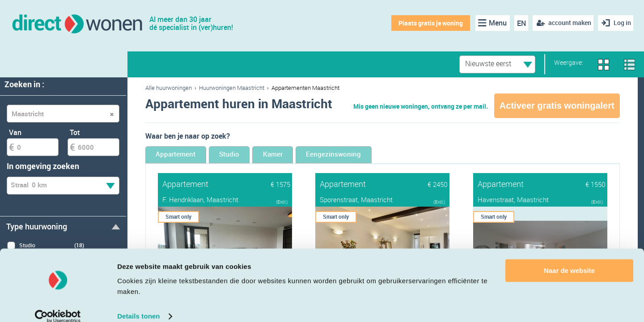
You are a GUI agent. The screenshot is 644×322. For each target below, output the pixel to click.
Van (15, 132)
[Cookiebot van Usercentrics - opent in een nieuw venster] (58, 305)
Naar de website (569, 259)
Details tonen (138, 304)
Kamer (310, 155)
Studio (253, 155)
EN (518, 23)
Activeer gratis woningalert (557, 106)
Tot (75, 132)
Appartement (184, 155)
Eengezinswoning (387, 155)
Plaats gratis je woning (428, 23)
